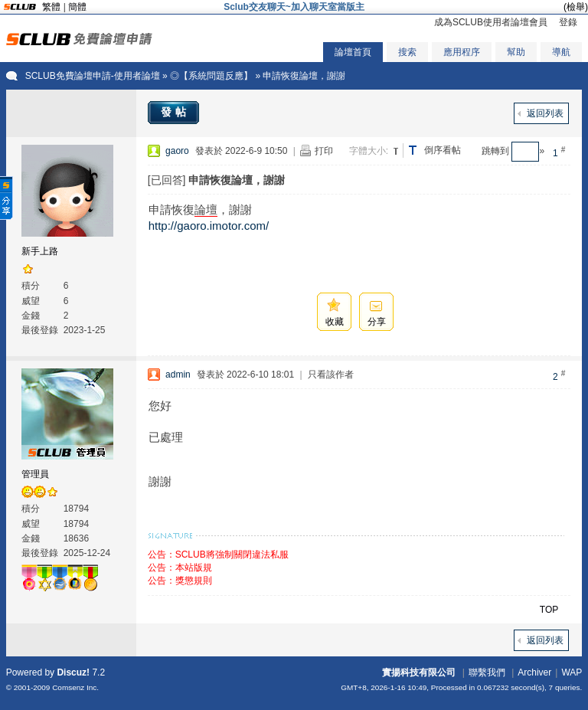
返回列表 (545, 113)
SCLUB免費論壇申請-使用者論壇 (93, 76)
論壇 (206, 209)
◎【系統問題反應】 (211, 76)
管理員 (35, 474)
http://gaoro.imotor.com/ (209, 226)
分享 (377, 322)
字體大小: (369, 151)
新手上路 (40, 251)
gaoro (177, 151)
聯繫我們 (487, 672)
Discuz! (73, 672)
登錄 (568, 22)
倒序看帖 (443, 150)
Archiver (534, 672)
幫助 (516, 52)
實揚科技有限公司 (419, 672)
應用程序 (462, 52)
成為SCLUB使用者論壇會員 (491, 22)
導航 (561, 52)
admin (178, 375)
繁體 (51, 7)
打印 (324, 151)
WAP (572, 672)
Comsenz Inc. (75, 687)
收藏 (335, 322)
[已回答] (167, 180)
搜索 (407, 52)
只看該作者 (331, 375)
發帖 (175, 112)
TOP (549, 610)
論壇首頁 (353, 52)
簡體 (77, 7)
